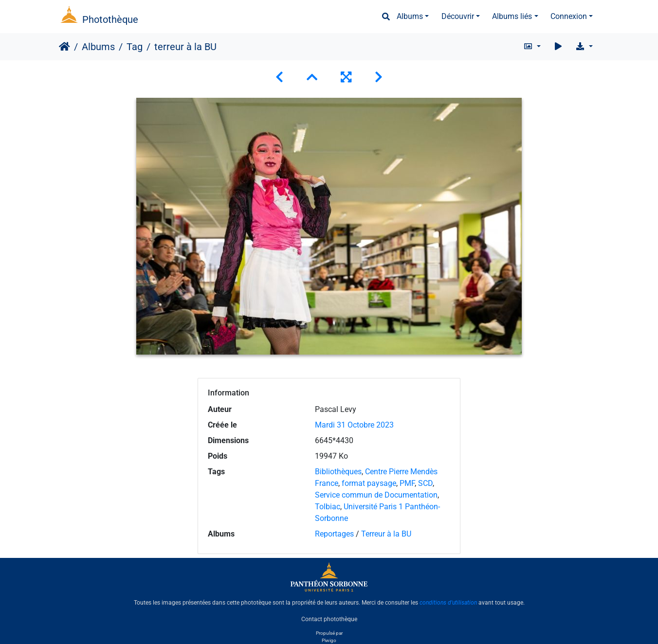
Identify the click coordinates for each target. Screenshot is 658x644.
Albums (410, 16)
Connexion (569, 16)
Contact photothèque (329, 619)
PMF (407, 483)
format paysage (369, 483)
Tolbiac (328, 507)
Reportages (334, 534)
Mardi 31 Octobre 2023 (354, 425)
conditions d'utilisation (448, 603)
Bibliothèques (338, 472)
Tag (135, 47)
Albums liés (512, 16)
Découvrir (458, 16)
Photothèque (110, 19)
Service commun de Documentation (376, 495)
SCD (425, 483)
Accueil (64, 47)
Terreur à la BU (386, 534)
